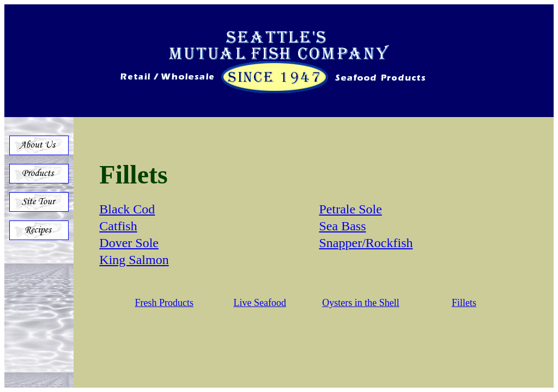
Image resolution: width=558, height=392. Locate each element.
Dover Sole (129, 243)
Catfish (118, 226)
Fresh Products (164, 303)
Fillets (464, 303)
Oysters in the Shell (361, 303)
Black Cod (127, 209)
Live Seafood (259, 303)
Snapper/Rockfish (366, 243)
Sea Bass (343, 226)
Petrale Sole (351, 209)
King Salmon (134, 260)
